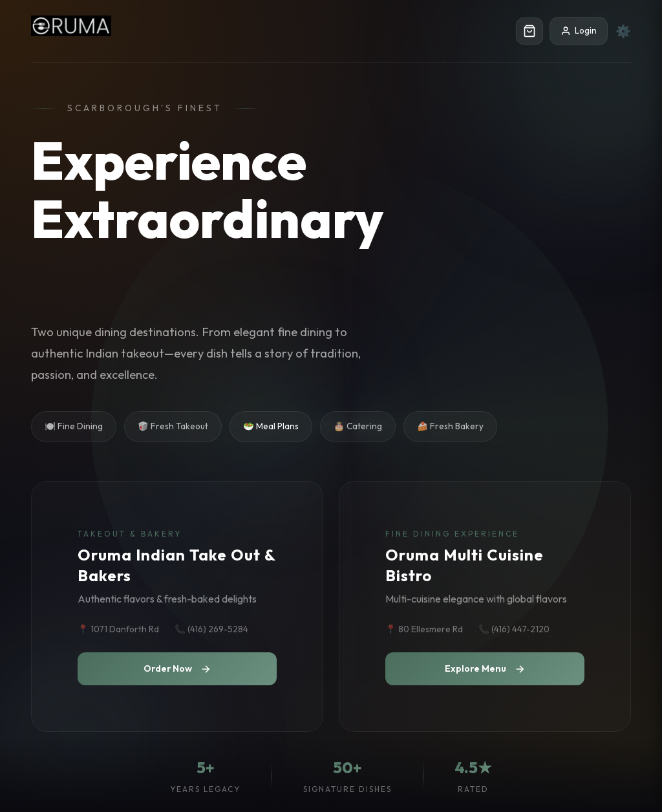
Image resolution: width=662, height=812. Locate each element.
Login (579, 31)
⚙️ (623, 31)
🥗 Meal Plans (271, 427)
